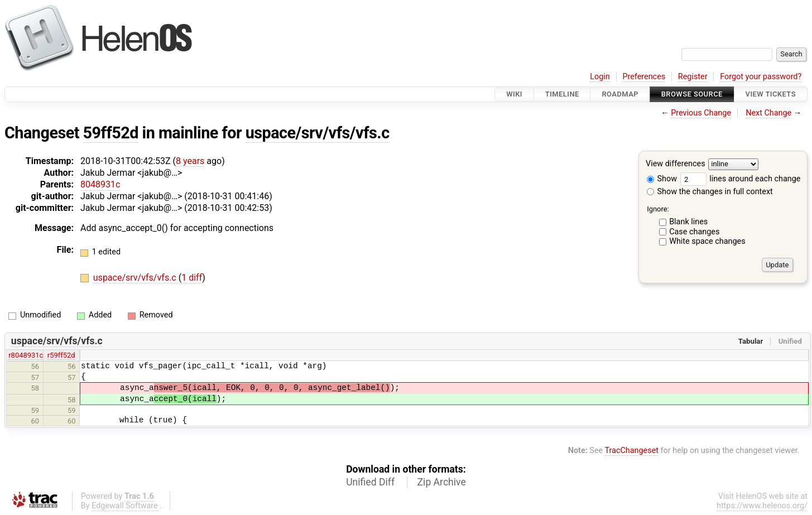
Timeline (562, 94)
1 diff (192, 278)
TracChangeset (631, 451)
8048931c (100, 184)
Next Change (768, 113)
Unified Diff (370, 482)
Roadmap (620, 94)
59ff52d (111, 133)
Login (600, 77)
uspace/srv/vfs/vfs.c (318, 133)
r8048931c (26, 355)
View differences (676, 164)
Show (662, 179)
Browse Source (692, 94)
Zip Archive (442, 482)
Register (693, 77)
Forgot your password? (761, 77)
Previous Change (701, 113)
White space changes (707, 241)
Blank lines (688, 222)
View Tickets (771, 94)
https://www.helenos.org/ (762, 506)
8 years (190, 161)
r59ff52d (61, 355)
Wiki (514, 94)
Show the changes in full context (710, 192)
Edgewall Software (125, 506)
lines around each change (741, 179)
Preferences (644, 77)
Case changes (694, 232)
